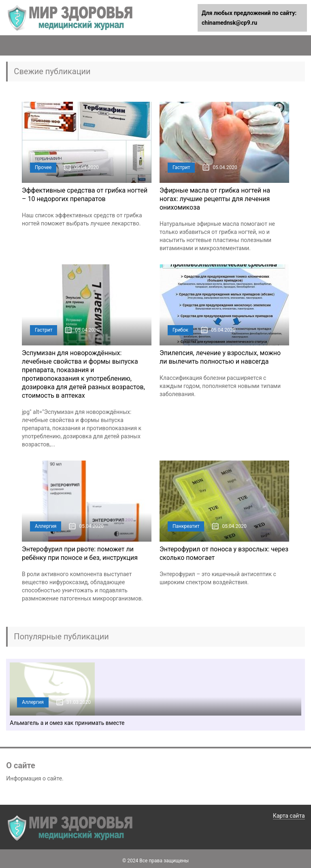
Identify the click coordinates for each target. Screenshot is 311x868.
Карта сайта (289, 816)
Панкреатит (186, 526)
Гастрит (181, 167)
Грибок (180, 330)
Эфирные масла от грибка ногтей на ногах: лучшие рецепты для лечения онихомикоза (215, 199)
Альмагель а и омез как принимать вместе (67, 723)
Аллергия (46, 526)
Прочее (43, 167)
